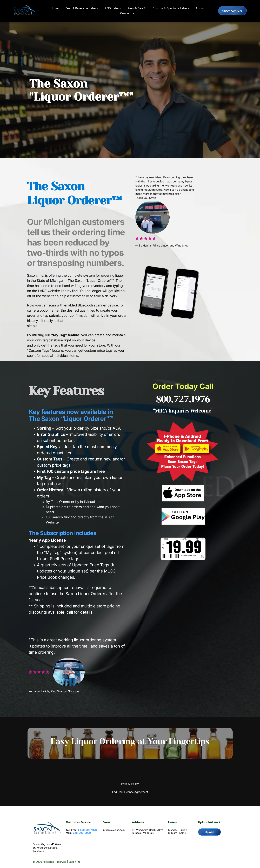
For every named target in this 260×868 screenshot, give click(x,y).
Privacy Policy (130, 785)
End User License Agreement (130, 793)
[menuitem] (55, 9)
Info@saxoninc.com (114, 831)
